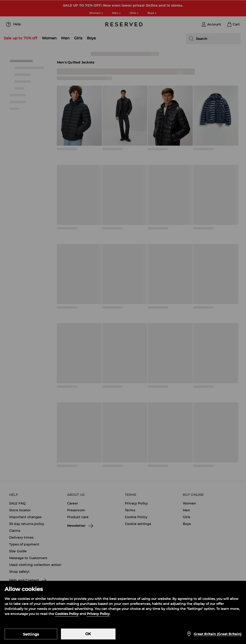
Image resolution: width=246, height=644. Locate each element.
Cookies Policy (67, 614)
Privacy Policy (98, 614)
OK (88, 634)
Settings (31, 634)
